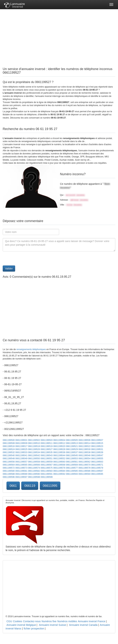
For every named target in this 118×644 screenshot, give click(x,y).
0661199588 (9, 474)
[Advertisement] (59, 34)
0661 (13, 486)
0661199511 (47, 443)
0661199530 (85, 449)
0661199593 (72, 474)
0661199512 (59, 443)
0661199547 (97, 455)
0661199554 (85, 459)
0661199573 (21, 468)
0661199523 (97, 446)
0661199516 (9, 446)
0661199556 (9, 462)
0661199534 (34, 452)
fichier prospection (34, 629)
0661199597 (21, 477)
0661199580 (9, 471)
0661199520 (59, 446)
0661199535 (47, 452)
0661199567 (47, 465)
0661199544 (59, 455)
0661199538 (85, 452)
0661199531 (97, 449)
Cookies (18, 621)
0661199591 (47, 474)
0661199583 (47, 471)
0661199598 (34, 477)
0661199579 (97, 468)
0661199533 (21, 452)
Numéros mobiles (67, 621)
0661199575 (47, 468)
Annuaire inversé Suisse (53, 625)
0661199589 (21, 474)
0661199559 (47, 462)
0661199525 (21, 449)
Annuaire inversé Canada (83, 625)
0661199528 (59, 449)
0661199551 (47, 459)
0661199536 (59, 452)
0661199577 (72, 468)
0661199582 (34, 471)
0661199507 (97, 440)
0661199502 (34, 440)
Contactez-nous (32, 621)
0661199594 (85, 474)
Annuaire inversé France (92, 621)
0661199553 (72, 459)
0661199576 (59, 468)
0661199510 (34, 443)
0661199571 (97, 465)
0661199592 (59, 474)
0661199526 (34, 449)
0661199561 (72, 462)
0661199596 (9, 477)
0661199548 (9, 459)
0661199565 (21, 465)
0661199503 (47, 440)
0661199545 (72, 455)
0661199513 (72, 443)
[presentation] (30, 258)
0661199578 (85, 468)
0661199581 (21, 471)
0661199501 (21, 440)
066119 (30, 486)
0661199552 (59, 459)
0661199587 (97, 471)
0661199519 (47, 446)
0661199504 (59, 440)
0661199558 (34, 462)
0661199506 (85, 440)
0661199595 (97, 474)
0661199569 (72, 465)
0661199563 (97, 462)
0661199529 (72, 449)
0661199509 (21, 443)
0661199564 (9, 465)
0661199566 (34, 465)
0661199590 (34, 474)
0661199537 (72, 452)
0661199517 (21, 446)
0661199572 (9, 468)
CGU (9, 621)
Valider (9, 269)
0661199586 (85, 471)
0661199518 (34, 446)
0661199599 (47, 477)
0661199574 (34, 468)
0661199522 (85, 446)
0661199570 (85, 465)
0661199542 (34, 455)
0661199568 (59, 465)
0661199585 (72, 471)
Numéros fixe (49, 621)
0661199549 (21, 459)
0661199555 (97, 459)
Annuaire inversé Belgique (21, 625)
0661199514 (85, 443)
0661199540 (9, 455)
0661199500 (9, 440)
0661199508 (9, 443)
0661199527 (47, 449)
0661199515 (97, 443)
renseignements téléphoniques (31, 349)
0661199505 (72, 440)
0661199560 (59, 462)
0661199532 (9, 452)
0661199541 (21, 455)
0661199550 (34, 459)
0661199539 (97, 452)
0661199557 (21, 462)
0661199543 (47, 455)
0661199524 (9, 449)
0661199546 (85, 455)
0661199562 (85, 462)
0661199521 (72, 446)
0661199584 (59, 471)
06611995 (50, 486)
